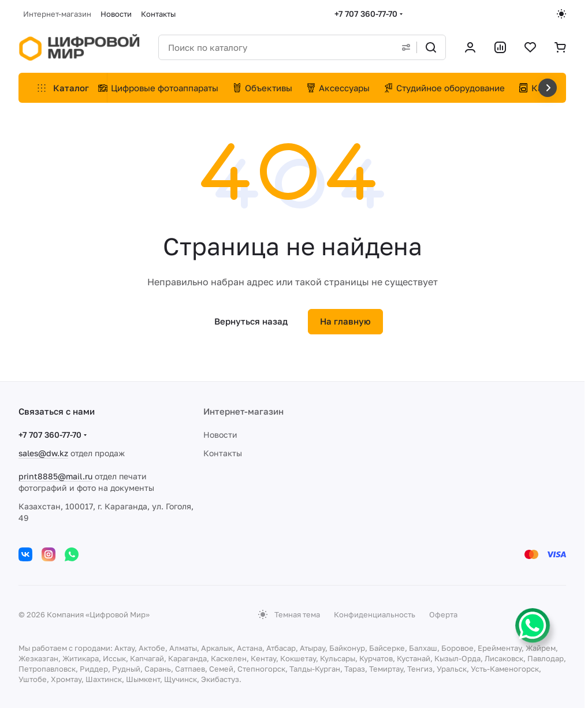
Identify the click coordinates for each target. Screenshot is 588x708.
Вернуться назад (251, 321)
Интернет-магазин (243, 411)
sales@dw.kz (43, 453)
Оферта (443, 614)
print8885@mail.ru (55, 476)
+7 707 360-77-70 (366, 14)
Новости (220, 435)
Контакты (223, 453)
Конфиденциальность (375, 614)
